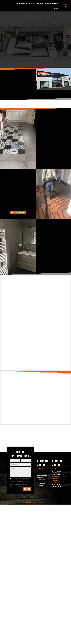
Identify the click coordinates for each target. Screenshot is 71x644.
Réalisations (48, 3)
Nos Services (31, 3)
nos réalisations (18, 212)
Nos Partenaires (40, 3)
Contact (56, 8)
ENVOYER (27, 489)
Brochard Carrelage (22, 3)
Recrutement (55, 3)
